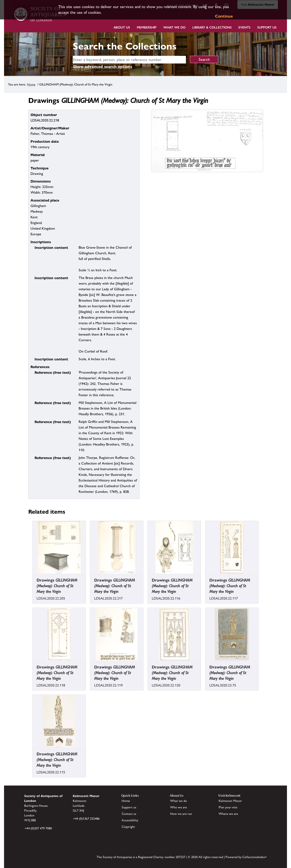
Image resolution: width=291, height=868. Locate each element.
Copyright (128, 827)
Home (31, 84)
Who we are (179, 807)
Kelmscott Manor (230, 801)
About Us (122, 27)
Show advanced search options (103, 67)
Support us (129, 807)
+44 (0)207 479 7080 (38, 828)
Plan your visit (228, 807)
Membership (147, 27)
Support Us (267, 27)
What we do (174, 27)
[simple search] (129, 60)
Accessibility (130, 820)
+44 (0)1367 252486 (86, 819)
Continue (224, 16)
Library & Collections (212, 27)
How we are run (181, 814)
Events (244, 27)
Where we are (228, 814)
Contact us (129, 814)
